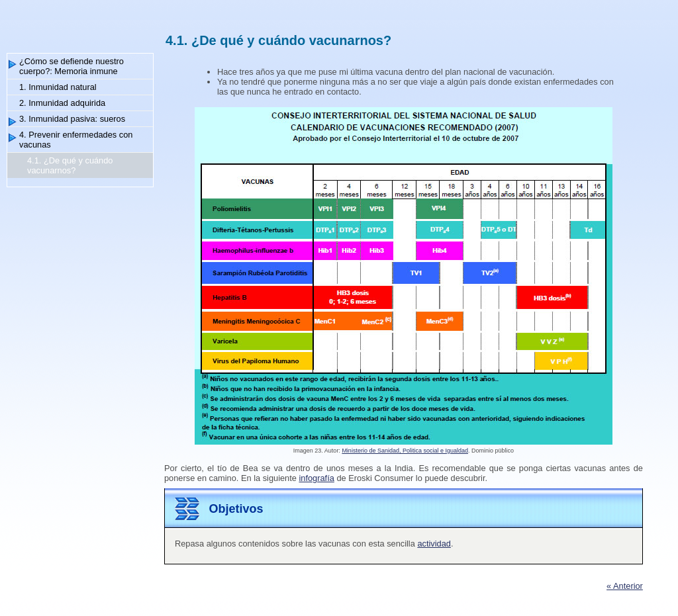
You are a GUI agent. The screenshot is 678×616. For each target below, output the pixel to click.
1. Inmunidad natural (58, 87)
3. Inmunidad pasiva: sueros (72, 119)
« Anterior (625, 586)
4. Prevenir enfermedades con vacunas (76, 140)
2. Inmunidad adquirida (62, 103)
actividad (434, 544)
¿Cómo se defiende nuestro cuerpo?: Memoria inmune (72, 66)
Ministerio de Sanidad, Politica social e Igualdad (405, 451)
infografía (316, 478)
